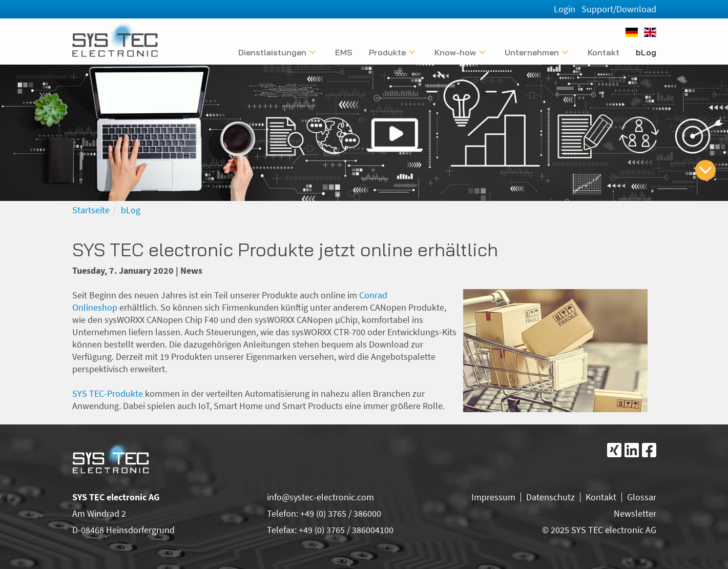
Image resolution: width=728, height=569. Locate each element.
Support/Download (619, 9)
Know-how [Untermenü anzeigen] (455, 52)
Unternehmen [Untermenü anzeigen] (532, 52)
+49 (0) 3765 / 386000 (341, 513)
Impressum (493, 497)
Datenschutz (550, 497)
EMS (344, 52)
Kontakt (604, 52)
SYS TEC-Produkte (108, 393)
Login (565, 9)
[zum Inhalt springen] (705, 170)
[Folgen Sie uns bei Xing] (614, 450)
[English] (650, 32)
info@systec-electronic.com (320, 497)
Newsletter (635, 513)
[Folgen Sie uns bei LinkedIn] (632, 450)
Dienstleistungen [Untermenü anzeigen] (272, 52)
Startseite (91, 210)
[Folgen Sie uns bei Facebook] (649, 450)
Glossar (642, 497)
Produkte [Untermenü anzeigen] (387, 52)
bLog (646, 52)
